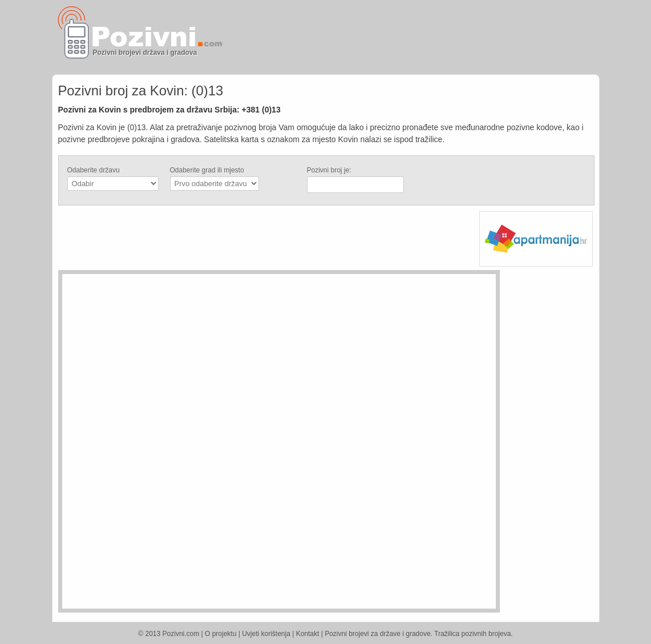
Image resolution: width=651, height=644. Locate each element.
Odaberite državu (94, 170)
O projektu (221, 634)
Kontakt (308, 634)
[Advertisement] (460, 37)
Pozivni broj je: (329, 170)
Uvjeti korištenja (266, 634)
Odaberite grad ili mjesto (207, 170)
